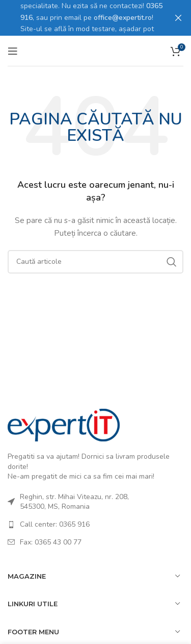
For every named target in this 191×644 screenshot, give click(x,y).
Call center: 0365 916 (55, 524)
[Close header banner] (178, 18)
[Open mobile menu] (13, 51)
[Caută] (95, 261)
